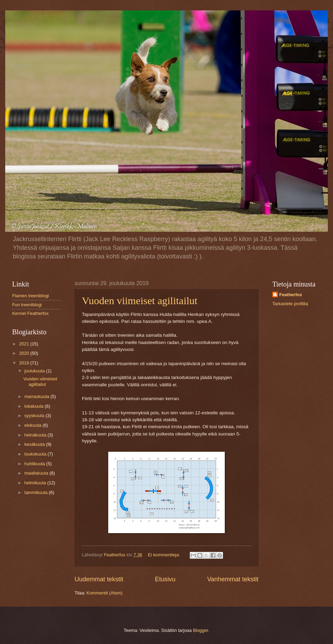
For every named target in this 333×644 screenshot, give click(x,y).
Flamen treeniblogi (31, 296)
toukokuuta (36, 454)
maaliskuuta (37, 473)
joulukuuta (35, 371)
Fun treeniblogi (27, 305)
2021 (25, 344)
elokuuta (33, 425)
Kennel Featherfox (30, 313)
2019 (25, 363)
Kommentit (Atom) (105, 593)
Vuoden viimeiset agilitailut (140, 301)
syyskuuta (35, 416)
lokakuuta (35, 406)
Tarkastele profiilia (290, 304)
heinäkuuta (36, 435)
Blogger (200, 630)
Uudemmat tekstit (99, 579)
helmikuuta (36, 483)
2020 (25, 353)
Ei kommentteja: (164, 555)
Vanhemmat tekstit (233, 579)
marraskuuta (37, 396)
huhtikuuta (35, 464)
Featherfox (291, 295)
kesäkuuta (35, 444)
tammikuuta (36, 492)
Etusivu (165, 579)
